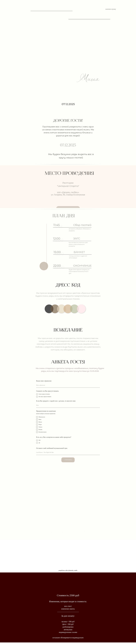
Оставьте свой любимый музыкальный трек (53, 447)
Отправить (68, 458)
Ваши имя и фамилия (45, 383)
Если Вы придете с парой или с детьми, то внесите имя (56, 402)
